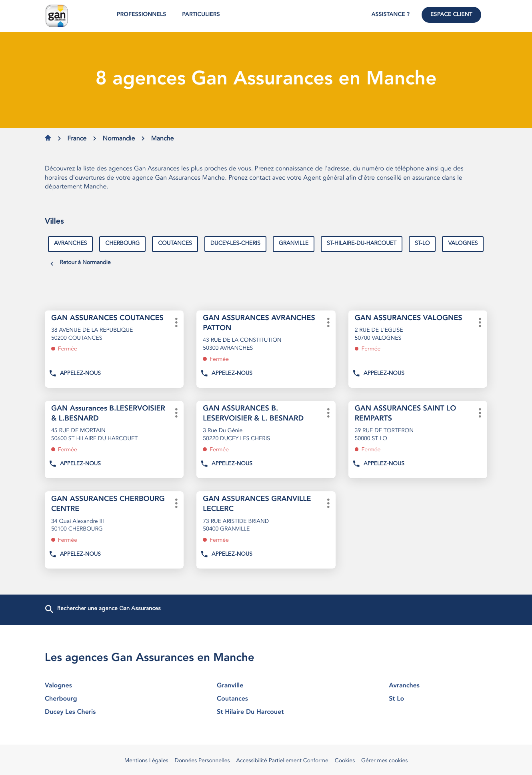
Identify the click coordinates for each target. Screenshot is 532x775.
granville (294, 244)
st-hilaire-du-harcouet (362, 244)
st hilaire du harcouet (266, 712)
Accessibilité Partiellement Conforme (282, 761)
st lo (438, 699)
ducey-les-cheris (235, 244)
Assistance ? (390, 15)
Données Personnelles (202, 761)
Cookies (345, 761)
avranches (70, 244)
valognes (463, 244)
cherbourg (122, 244)
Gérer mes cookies (384, 761)
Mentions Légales (146, 761)
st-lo (422, 244)
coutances (175, 244)
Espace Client (451, 15)
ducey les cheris (94, 712)
